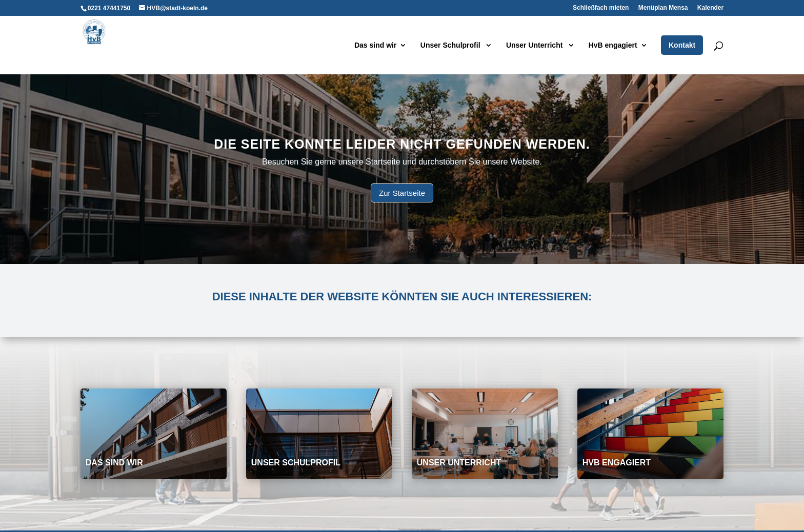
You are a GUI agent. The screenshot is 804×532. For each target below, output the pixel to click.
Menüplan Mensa (663, 8)
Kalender (710, 8)
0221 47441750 (109, 8)
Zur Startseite (402, 193)
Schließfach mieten (601, 8)
